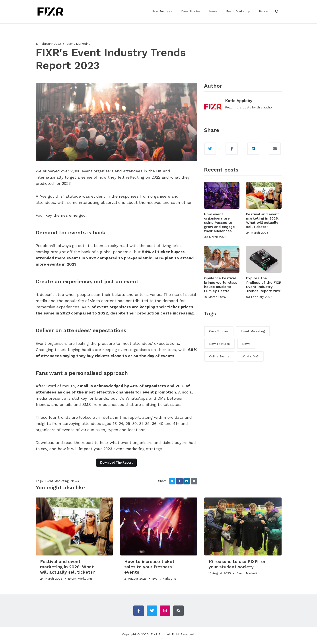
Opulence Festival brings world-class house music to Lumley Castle (221, 286)
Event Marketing (238, 14)
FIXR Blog (158, 637)
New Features (162, 14)
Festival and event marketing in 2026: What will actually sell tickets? (263, 221)
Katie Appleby (239, 101)
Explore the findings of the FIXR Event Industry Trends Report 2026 (264, 286)
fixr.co (264, 14)
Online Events (219, 357)
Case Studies (191, 14)
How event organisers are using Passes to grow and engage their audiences (219, 224)
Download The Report (116, 463)
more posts (242, 107)
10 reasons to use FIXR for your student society (237, 564)
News (213, 14)
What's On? (250, 357)
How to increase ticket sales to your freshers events (149, 567)
